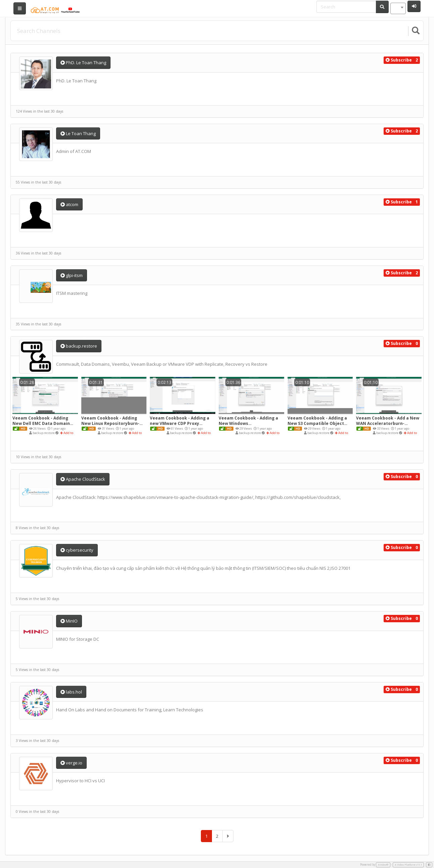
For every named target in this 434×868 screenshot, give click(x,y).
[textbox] (398, 8)
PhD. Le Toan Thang (83, 63)
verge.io (71, 763)
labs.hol (71, 692)
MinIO (69, 621)
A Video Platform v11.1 (408, 865)
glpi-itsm (72, 275)
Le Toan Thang (78, 133)
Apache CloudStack (83, 479)
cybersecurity (77, 550)
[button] (399, 60)
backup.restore (79, 346)
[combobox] (398, 8)
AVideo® (383, 865)
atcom (69, 204)
